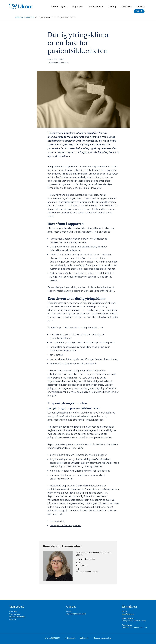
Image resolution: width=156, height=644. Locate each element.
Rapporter (78, 6)
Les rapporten (57, 521)
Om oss (71, 607)
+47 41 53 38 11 (82, 565)
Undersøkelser (96, 6)
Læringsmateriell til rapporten (65, 525)
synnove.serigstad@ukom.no (87, 572)
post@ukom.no (128, 614)
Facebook (70, 638)
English (69, 611)
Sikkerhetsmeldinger (17, 617)
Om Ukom (126, 6)
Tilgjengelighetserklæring (76, 614)
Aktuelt (141, 6)
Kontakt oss (130, 607)
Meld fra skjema (59, 6)
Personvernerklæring (103, 638)
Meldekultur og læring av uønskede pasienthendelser (85, 291)
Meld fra (12, 619)
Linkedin (85, 638)
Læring (112, 6)
